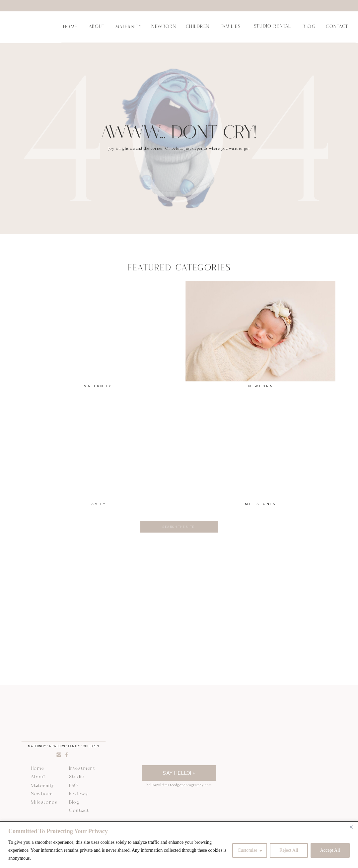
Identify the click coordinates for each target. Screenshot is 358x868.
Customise (247, 850)
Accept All (330, 850)
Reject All (289, 850)
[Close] (351, 827)
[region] (179, 845)
